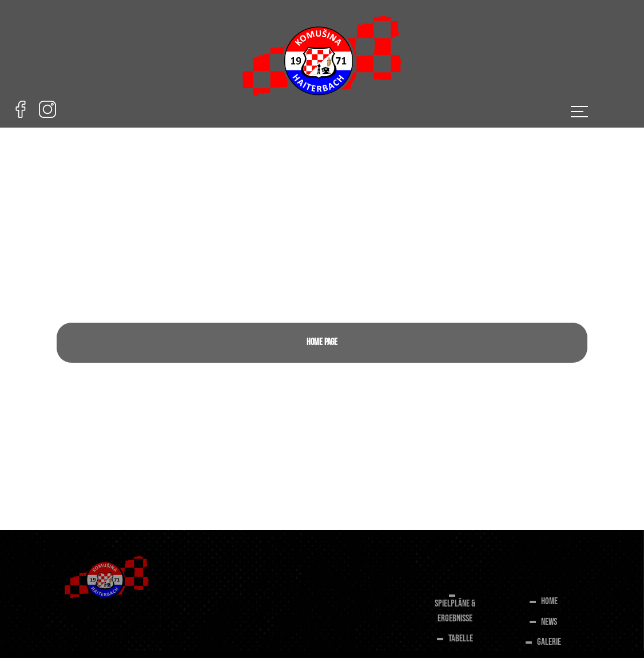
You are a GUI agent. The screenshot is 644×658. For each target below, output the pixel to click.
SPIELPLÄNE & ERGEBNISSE (455, 613)
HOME (549, 604)
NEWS (549, 624)
